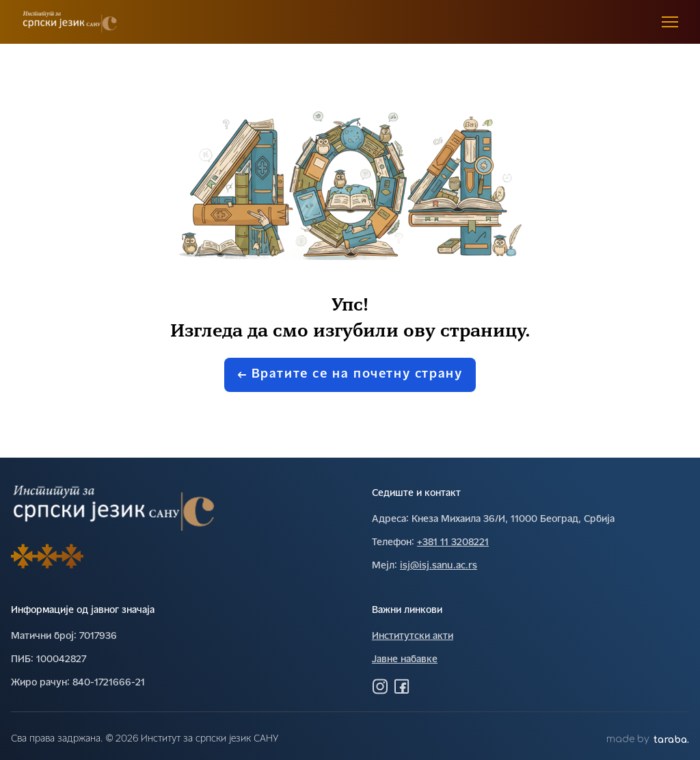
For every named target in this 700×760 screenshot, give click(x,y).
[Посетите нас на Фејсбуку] (402, 686)
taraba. (671, 740)
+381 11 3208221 (453, 543)
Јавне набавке (405, 660)
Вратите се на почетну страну (350, 375)
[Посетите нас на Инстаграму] (380, 686)
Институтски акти (413, 637)
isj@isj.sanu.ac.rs (439, 566)
